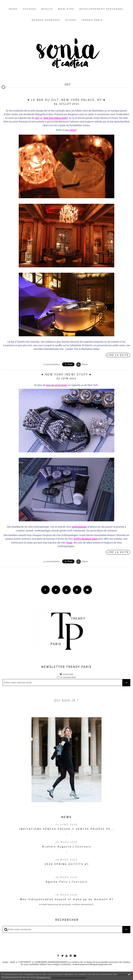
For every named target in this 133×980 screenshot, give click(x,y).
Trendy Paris (92, 20)
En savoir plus (44, 977)
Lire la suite (118, 355)
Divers (71, 20)
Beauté (47, 9)
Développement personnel (102, 9)
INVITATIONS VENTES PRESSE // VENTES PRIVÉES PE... (66, 829)
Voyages (30, 9)
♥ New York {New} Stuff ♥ (66, 374)
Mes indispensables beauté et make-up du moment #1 (67, 899)
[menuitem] (13, 12)
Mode (13, 9)
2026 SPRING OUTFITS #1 (67, 864)
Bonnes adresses (46, 20)
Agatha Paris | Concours (66, 882)
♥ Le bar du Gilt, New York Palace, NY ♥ (67, 100)
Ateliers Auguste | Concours (67, 847)
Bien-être (66, 9)
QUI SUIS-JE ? (67, 700)
